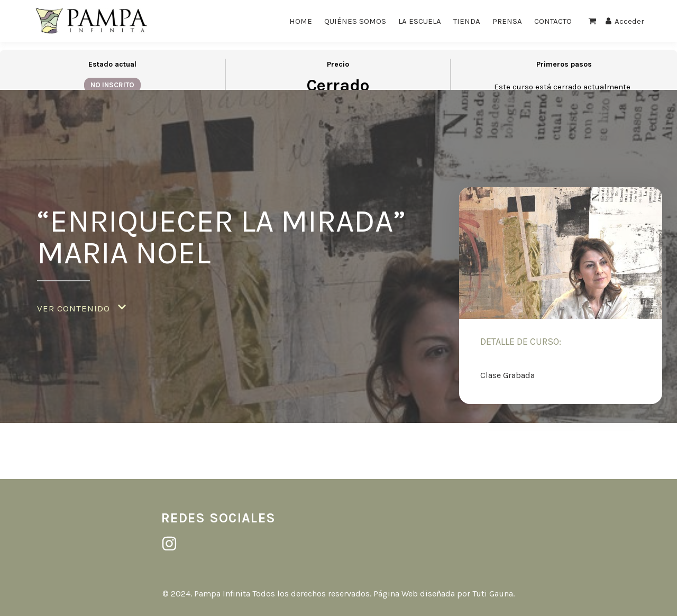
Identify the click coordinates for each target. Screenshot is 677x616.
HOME (301, 21)
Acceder (625, 21)
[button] (82, 309)
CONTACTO (553, 21)
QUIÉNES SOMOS (355, 21)
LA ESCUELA (420, 21)
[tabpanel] (338, 260)
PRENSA (507, 21)
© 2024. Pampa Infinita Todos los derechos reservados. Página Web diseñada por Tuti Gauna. (338, 594)
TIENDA (467, 21)
